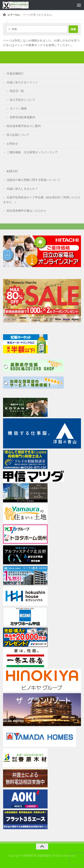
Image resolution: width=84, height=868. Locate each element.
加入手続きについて (22, 100)
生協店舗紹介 (15, 74)
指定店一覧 (17, 91)
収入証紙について (18, 135)
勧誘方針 (12, 171)
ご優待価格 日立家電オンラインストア (32, 152)
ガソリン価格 (18, 108)
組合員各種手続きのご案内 (24, 126)
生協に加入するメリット (22, 82)
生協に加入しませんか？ (22, 189)
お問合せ (12, 144)
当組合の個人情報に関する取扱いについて (34, 180)
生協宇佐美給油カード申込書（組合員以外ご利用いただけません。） (42, 200)
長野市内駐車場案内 (22, 117)
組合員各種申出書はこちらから (27, 211)
